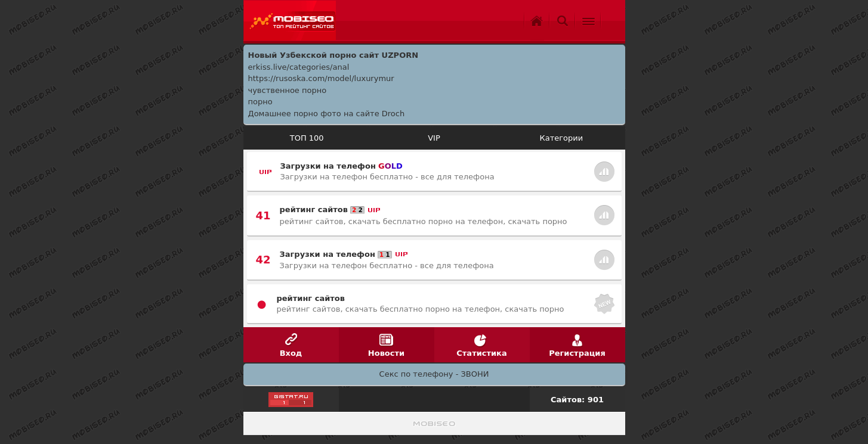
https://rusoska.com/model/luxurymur (321, 78)
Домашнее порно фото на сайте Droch (327, 114)
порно (260, 102)
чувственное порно (288, 90)
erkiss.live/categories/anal (299, 67)
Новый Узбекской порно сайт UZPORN (333, 55)
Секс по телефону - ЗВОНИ (434, 374)
